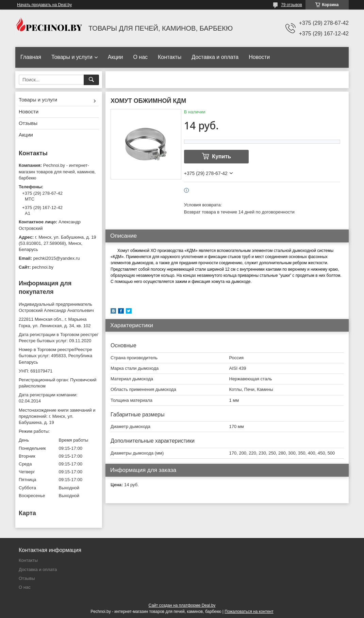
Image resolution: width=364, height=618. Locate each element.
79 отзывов (292, 5)
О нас (140, 57)
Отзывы (28, 123)
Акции (115, 57)
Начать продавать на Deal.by (44, 5)
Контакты (170, 57)
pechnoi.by (43, 267)
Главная (31, 57)
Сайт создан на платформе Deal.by (182, 605)
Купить (221, 156)
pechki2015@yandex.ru (57, 258)
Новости (259, 57)
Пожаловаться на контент (249, 612)
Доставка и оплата (215, 57)
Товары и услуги (72, 57)
